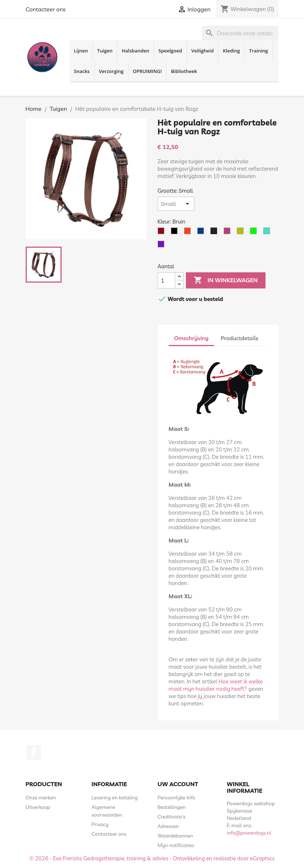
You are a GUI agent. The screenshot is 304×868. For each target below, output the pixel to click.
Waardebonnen (175, 836)
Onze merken (41, 798)
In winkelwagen (226, 280)
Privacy (100, 824)
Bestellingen (172, 807)
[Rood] (162, 233)
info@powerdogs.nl (249, 833)
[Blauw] (202, 233)
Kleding (232, 51)
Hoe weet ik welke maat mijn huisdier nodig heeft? (216, 685)
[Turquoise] (268, 233)
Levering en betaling (115, 798)
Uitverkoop (38, 807)
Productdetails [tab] (239, 338)
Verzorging (111, 71)
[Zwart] (176, 233)
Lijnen (81, 51)
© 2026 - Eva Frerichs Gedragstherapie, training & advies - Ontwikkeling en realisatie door (140, 858)
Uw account (178, 784)
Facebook (34, 752)
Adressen (168, 826)
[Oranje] (189, 233)
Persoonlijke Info (177, 798)
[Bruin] (215, 233)
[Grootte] (176, 204)
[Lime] (255, 233)
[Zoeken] (240, 33)
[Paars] (162, 246)
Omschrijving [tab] (191, 338)
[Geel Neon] (242, 233)
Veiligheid (203, 51)
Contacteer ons (46, 9)
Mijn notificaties (176, 845)
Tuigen (105, 51)
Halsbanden (135, 51)
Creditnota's (172, 817)
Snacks (82, 71)
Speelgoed (170, 51)
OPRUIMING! (147, 71)
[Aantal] (166, 280)
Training (258, 51)
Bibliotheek (184, 71)
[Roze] (228, 233)
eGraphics (262, 858)
